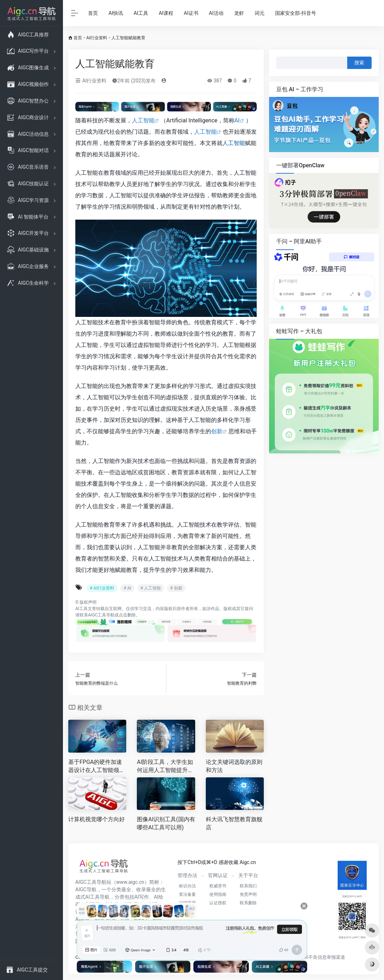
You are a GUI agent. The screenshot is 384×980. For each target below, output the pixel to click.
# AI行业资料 (102, 588)
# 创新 (176, 588)
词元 (260, 13)
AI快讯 (116, 13)
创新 (217, 431)
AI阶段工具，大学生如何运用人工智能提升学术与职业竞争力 (165, 767)
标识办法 (187, 886)
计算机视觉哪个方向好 (97, 819)
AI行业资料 (97, 38)
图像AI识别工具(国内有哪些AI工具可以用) (166, 823)
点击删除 (127, 615)
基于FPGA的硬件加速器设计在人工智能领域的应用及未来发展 (97, 767)
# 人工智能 (151, 588)
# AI (127, 588)
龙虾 (239, 13)
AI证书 (191, 13)
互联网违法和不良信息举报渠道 (313, 957)
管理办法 (187, 875)
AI (237, 120)
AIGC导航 (86, 889)
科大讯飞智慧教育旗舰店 (234, 823)
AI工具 (141, 13)
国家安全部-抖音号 (296, 13)
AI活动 (216, 13)
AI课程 (166, 13)
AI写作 (142, 897)
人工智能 (143, 120)
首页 (93, 13)
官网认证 (218, 875)
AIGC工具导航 (101, 615)
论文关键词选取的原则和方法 (234, 766)
